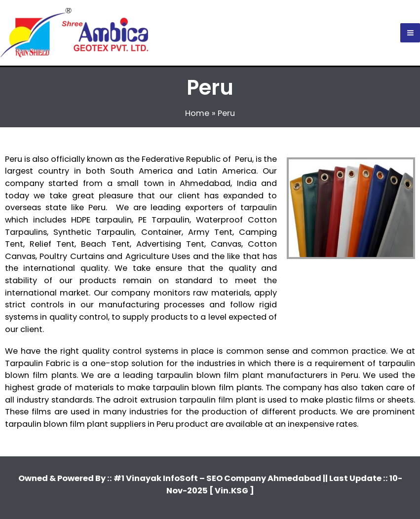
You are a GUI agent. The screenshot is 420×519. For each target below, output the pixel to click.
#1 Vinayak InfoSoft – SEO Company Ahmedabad (218, 478)
